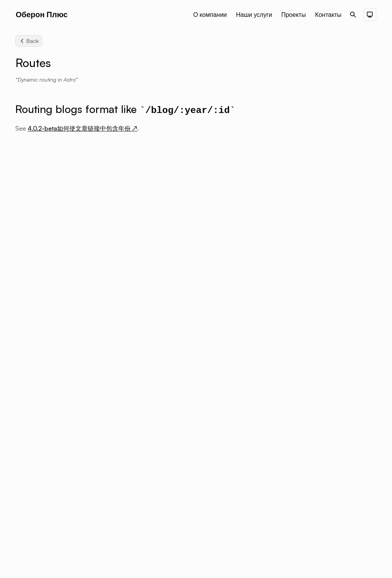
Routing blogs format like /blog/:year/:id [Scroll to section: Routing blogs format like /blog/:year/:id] (328, 82)
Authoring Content (317, 148)
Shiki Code (307, 195)
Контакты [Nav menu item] (328, 15)
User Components (317, 228)
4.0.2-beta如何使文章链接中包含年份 (82, 128)
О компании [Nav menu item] (210, 15)
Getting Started (313, 159)
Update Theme (312, 296)
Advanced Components (324, 185)
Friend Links (308, 217)
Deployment (309, 137)
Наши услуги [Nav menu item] (254, 15)
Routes (302, 275)
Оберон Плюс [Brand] (42, 14)
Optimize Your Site (317, 264)
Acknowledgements (319, 286)
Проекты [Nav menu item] (294, 15)
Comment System (316, 206)
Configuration (311, 126)
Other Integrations (317, 238)
